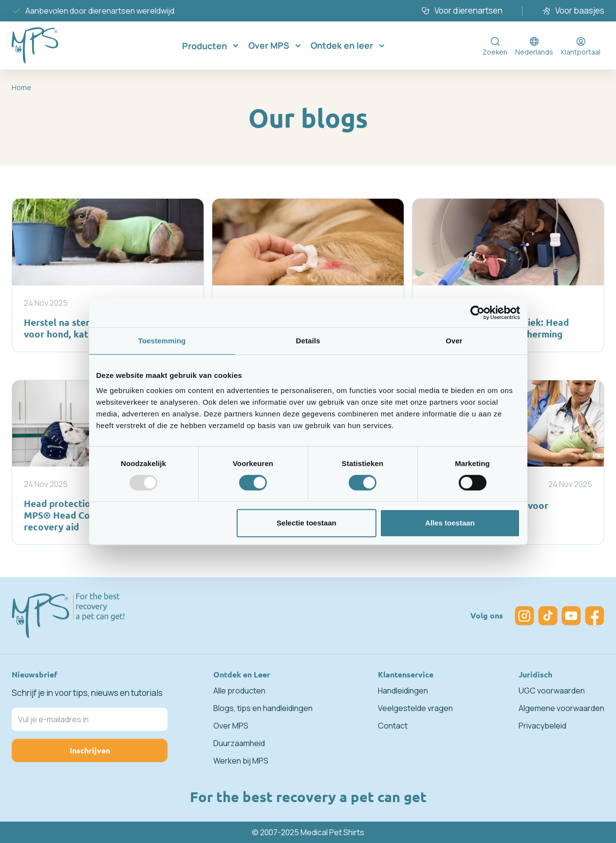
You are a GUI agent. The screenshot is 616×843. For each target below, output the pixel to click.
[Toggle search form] (495, 46)
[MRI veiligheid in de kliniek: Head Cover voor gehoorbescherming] (508, 275)
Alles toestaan (450, 523)
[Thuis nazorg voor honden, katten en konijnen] (308, 275)
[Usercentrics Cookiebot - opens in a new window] (477, 313)
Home (21, 87)
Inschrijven (90, 750)
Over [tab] (454, 341)
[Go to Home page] (51, 46)
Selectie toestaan (307, 523)
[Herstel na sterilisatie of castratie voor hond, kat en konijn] (108, 275)
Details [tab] (308, 341)
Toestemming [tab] (162, 341)
